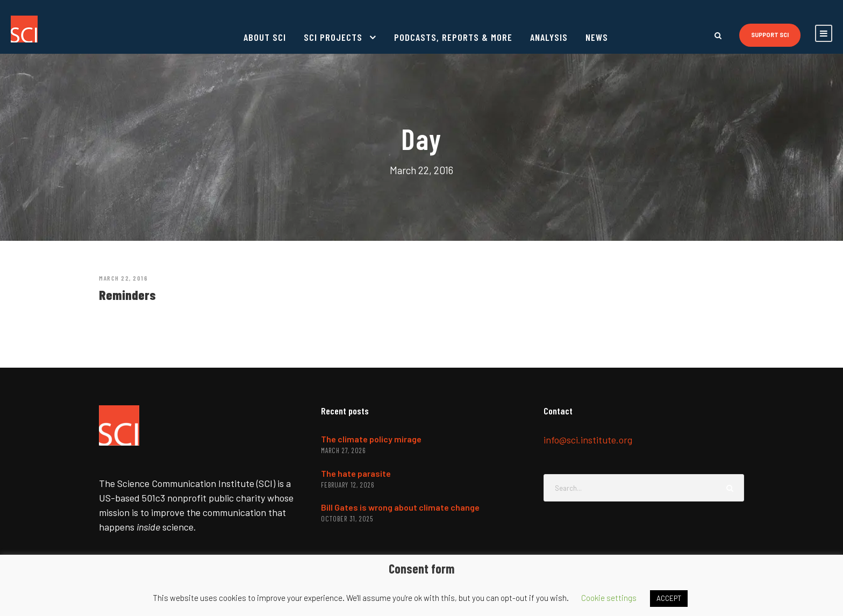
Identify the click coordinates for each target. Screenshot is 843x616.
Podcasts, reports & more (453, 37)
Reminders (127, 295)
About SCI (265, 37)
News (597, 37)
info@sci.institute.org (588, 440)
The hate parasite (356, 473)
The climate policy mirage (371, 439)
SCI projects (333, 37)
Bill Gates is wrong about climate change (400, 507)
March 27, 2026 (343, 450)
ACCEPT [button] (669, 598)
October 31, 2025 (347, 519)
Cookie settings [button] (609, 598)
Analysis (549, 37)
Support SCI (770, 35)
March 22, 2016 (123, 278)
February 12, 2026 (348, 485)
